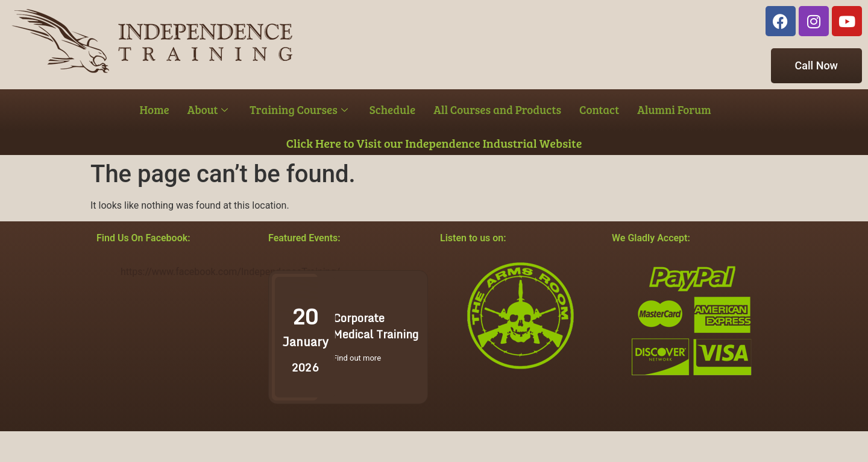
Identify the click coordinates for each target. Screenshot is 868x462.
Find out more (357, 358)
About (208, 109)
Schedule (392, 109)
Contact (599, 109)
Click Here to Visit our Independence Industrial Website (434, 143)
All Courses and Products (497, 109)
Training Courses (298, 109)
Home (155, 109)
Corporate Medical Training (376, 326)
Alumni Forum (674, 109)
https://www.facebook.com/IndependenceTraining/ (230, 272)
